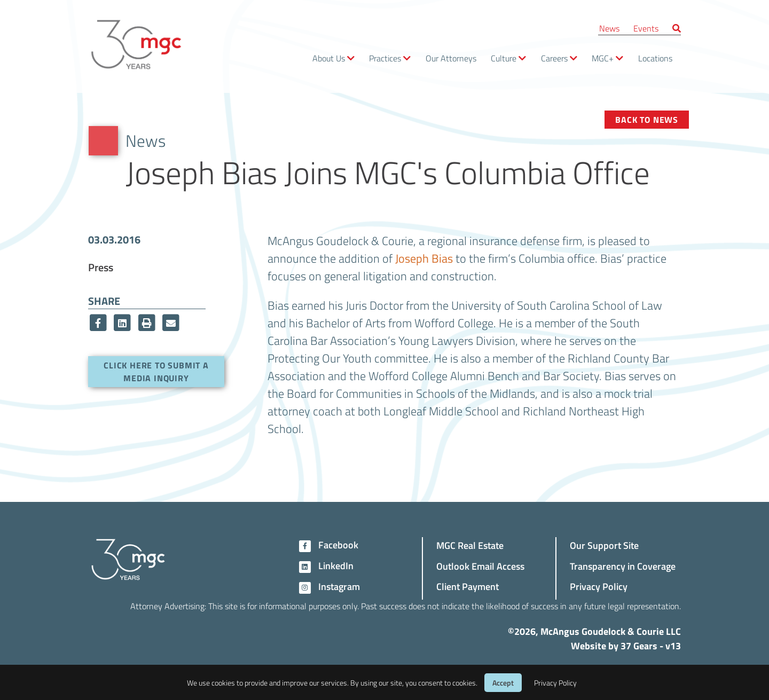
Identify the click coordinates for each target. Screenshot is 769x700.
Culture (504, 58)
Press (101, 267)
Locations (655, 58)
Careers (554, 58)
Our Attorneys (451, 58)
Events (646, 28)
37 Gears (639, 646)
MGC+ (603, 58)
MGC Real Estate (470, 545)
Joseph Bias (424, 258)
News (609, 28)
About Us (329, 58)
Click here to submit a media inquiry (156, 371)
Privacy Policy (599, 586)
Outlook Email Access (480, 566)
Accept (503, 683)
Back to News (647, 119)
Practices (385, 58)
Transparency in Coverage (623, 566)
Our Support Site (604, 545)
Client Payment (468, 586)
